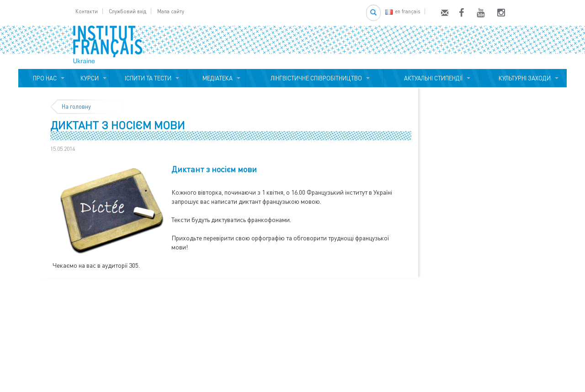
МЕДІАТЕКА (216, 78)
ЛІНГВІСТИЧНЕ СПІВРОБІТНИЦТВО (315, 78)
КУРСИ (90, 78)
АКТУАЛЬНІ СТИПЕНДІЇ (432, 78)
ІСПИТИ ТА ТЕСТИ (148, 78)
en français (403, 11)
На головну (76, 106)
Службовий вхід (128, 11)
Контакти (87, 11)
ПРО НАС (43, 78)
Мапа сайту (171, 11)
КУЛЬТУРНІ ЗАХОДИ (523, 78)
